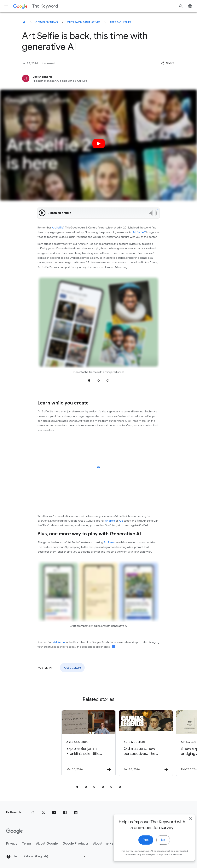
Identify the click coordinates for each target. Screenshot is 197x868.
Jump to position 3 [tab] (108, 380)
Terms (27, 844)
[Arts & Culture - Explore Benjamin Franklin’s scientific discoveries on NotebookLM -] (70, 743)
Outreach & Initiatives (84, 22)
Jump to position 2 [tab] (98, 380)
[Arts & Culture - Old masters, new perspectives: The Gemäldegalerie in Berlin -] (127, 743)
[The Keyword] (24, 22)
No (158, 852)
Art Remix (110, 542)
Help (13, 857)
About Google (47, 844)
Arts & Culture (120, 22)
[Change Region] (56, 856)
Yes (140, 852)
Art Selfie (57, 228)
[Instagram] (32, 812)
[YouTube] (54, 812)
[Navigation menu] (6, 6)
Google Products (75, 844)
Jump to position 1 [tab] (89, 380)
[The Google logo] (14, 831)
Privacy (12, 844)
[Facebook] (65, 812)
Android (110, 521)
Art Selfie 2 (139, 232)
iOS (121, 521)
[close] (185, 831)
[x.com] (43, 812)
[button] (168, 63)
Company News (47, 22)
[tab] (77, 787)
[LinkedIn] (76, 812)
